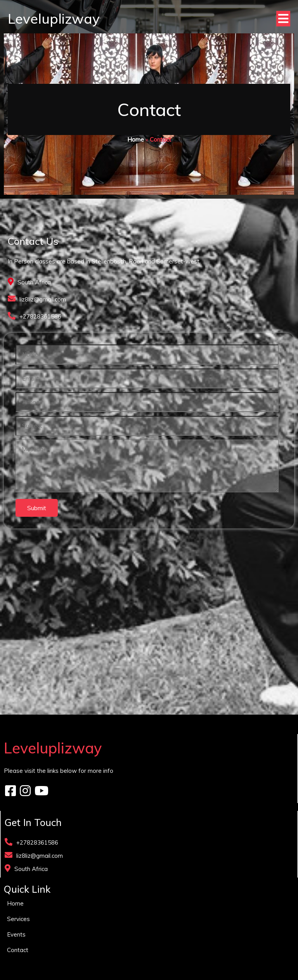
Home (136, 139)
